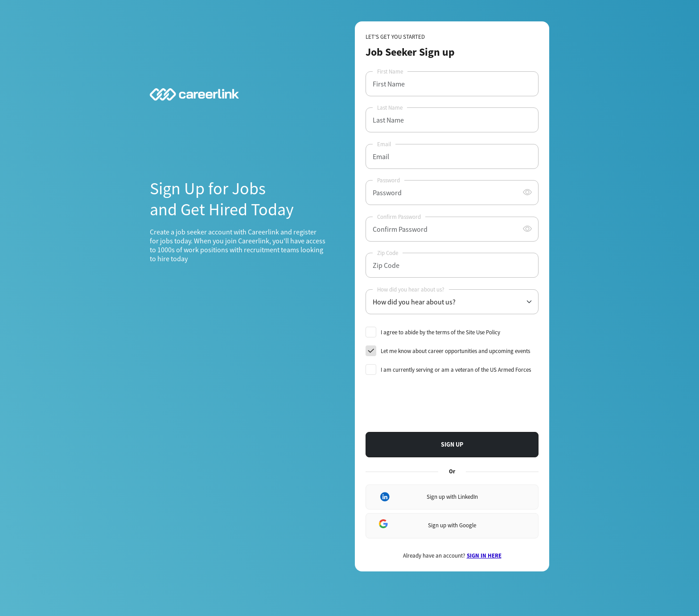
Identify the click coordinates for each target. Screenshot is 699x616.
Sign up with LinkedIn (452, 497)
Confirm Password (399, 217)
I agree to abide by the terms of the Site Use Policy (440, 332)
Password (389, 180)
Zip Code (388, 253)
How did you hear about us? (411, 290)
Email (384, 144)
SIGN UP (452, 444)
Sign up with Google (452, 525)
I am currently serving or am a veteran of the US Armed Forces (456, 370)
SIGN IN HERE (484, 556)
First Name (390, 72)
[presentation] (433, 404)
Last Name (390, 108)
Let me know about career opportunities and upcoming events (455, 351)
